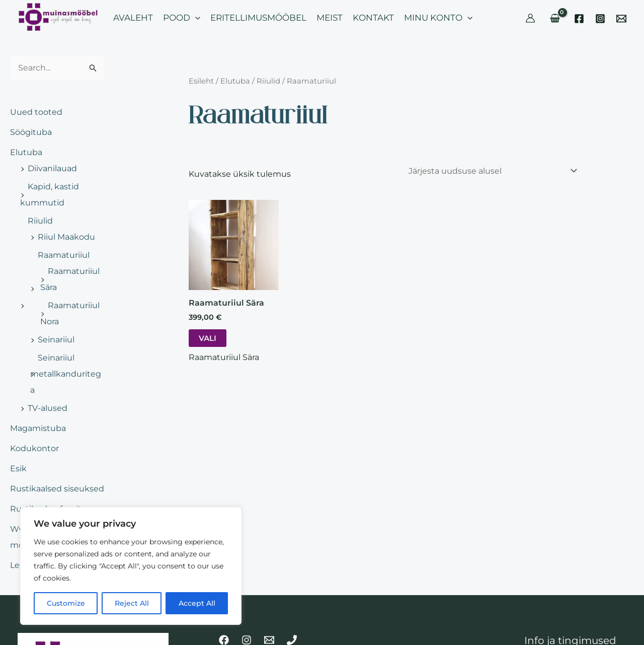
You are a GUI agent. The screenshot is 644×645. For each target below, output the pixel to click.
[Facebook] (579, 19)
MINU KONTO (438, 18)
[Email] (621, 19)
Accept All (197, 603)
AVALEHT (133, 18)
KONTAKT (373, 18)
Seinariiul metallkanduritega (66, 374)
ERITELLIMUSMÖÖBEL (258, 18)
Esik (18, 469)
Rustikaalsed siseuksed (57, 489)
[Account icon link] (530, 18)
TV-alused (48, 408)
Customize (66, 603)
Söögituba (31, 132)
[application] (195, 18)
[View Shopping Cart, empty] (555, 18)
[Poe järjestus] (492, 171)
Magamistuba (38, 428)
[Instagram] (600, 19)
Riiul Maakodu (66, 237)
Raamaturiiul (64, 255)
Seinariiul (56, 340)
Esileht (201, 81)
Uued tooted (36, 112)
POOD (182, 18)
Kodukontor (34, 448)
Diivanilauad (52, 168)
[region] (131, 566)
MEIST (330, 18)
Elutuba (26, 152)
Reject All (132, 603)
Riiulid (40, 221)
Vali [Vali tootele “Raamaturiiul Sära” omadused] (208, 338)
